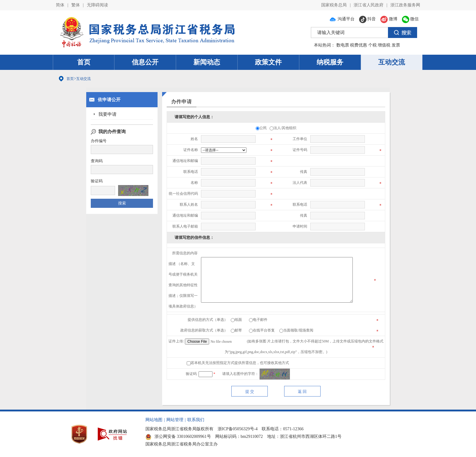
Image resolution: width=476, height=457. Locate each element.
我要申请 (107, 114)
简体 (60, 5)
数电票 (343, 45)
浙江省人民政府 (369, 5)
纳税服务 (330, 62)
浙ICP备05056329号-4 (238, 429)
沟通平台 (342, 19)
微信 (410, 19)
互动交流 (392, 62)
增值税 (384, 45)
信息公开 (145, 62)
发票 (396, 45)
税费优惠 (359, 45)
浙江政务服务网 (405, 5)
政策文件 (268, 62)
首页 (84, 62)
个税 (372, 45)
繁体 (76, 5)
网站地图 (154, 420)
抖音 (368, 19)
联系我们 (196, 420)
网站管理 (175, 420)
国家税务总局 (334, 5)
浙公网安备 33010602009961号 (178, 436)
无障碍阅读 (97, 5)
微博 (389, 19)
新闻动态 (207, 62)
